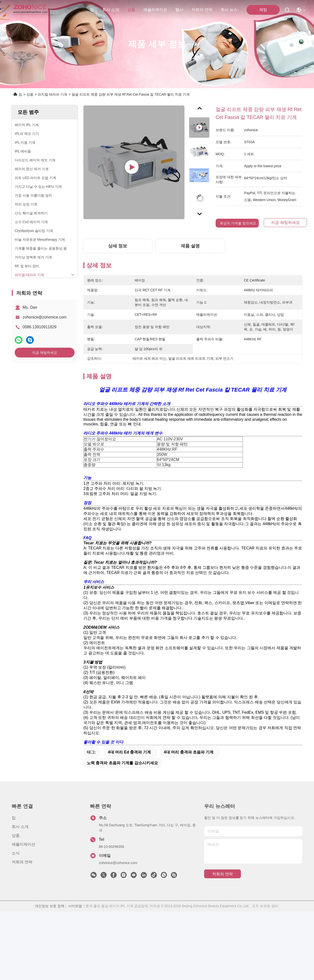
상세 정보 (118, 246)
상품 (131, 10)
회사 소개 (111, 10)
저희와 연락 (202, 10)
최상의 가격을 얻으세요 (238, 223)
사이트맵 (75, 975)
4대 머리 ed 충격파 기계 (129, 821)
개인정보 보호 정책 (50, 975)
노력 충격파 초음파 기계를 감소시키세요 (122, 832)
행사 (179, 10)
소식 (16, 922)
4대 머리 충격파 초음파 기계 (189, 821)
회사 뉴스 (229, 10)
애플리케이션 (155, 10)
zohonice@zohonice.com (45, 317)
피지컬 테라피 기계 (52, 94)
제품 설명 (190, 246)
